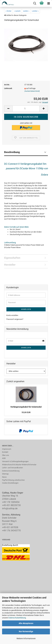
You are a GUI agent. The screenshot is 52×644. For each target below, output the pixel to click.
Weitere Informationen (26, 638)
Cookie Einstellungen (10, 483)
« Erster (8, 11)
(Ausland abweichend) (32, 91)
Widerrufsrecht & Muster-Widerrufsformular (19, 465)
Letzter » (35, 11)
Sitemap (5, 474)
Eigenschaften (12, 258)
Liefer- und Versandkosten (12, 468)
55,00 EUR (26, 412)
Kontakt (5, 452)
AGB (4, 458)
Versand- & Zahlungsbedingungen (15, 461)
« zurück (17, 11)
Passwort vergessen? (15, 319)
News (4, 477)
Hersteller (10, 265)
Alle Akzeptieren (26, 623)
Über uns (6, 455)
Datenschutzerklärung (17, 618)
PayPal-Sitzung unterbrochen (13, 480)
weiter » (26, 11)
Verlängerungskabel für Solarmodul (26, 407)
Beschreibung (12, 152)
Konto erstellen (12, 315)
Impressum (7, 449)
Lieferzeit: (8, 88)
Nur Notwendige (26, 631)
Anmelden (26, 309)
